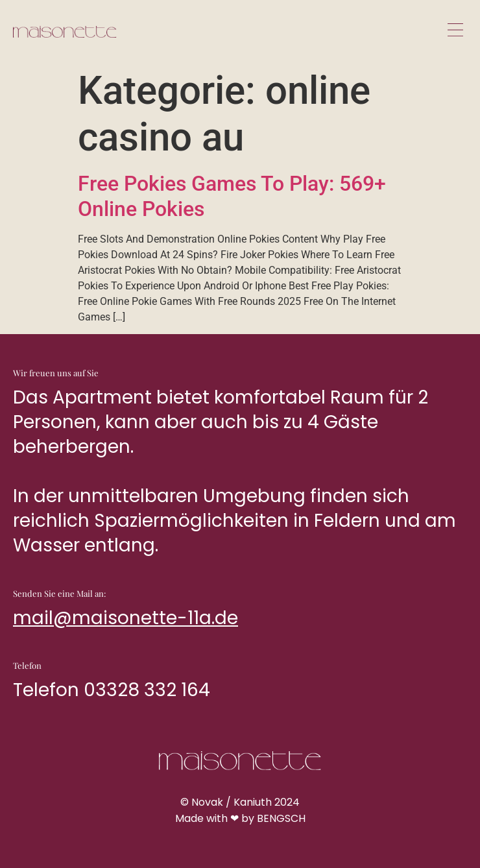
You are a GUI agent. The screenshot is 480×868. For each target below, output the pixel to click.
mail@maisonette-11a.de (126, 618)
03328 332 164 (147, 690)
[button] (455, 31)
